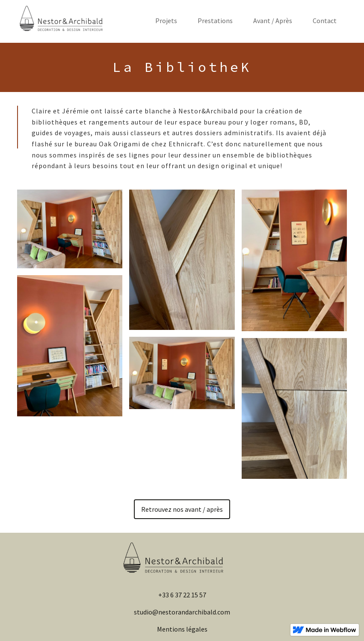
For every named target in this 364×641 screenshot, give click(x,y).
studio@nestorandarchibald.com (182, 612)
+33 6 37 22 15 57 (182, 595)
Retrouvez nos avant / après (182, 509)
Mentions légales (182, 629)
